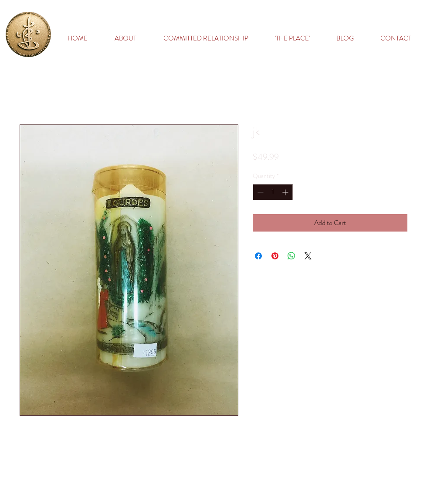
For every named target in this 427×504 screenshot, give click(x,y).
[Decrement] (259, 192)
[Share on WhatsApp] (291, 256)
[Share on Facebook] (258, 256)
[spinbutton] (273, 192)
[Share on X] (308, 256)
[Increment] (286, 192)
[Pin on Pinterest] (275, 256)
